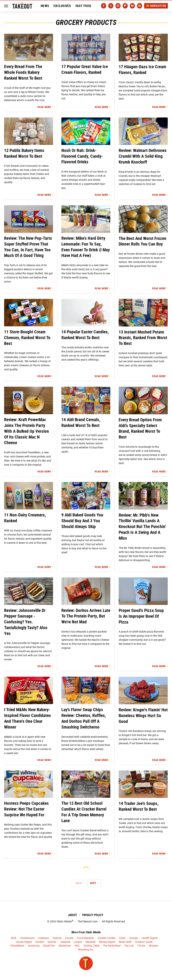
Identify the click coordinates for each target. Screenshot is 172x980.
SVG (77, 946)
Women (154, 946)
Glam (122, 938)
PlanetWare (17, 946)
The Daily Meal (112, 946)
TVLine (141, 946)
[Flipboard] (125, 6)
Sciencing (34, 946)
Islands (52, 942)
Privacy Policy (93, 915)
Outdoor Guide (144, 942)
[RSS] (140, 6)
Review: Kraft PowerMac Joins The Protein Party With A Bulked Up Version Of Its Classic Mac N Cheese (27, 431)
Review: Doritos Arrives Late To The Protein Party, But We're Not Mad (86, 616)
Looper (78, 942)
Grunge (134, 938)
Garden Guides (107, 938)
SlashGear (65, 946)
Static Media (64, 921)
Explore (57, 938)
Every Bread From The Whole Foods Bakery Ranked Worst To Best (23, 72)
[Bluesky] (132, 6)
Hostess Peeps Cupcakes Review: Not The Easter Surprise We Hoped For (26, 809)
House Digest (24, 942)
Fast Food (83, 6)
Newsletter (156, 6)
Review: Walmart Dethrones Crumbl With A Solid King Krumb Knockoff (143, 156)
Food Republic (86, 938)
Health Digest (150, 938)
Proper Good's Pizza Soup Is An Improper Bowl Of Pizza (141, 616)
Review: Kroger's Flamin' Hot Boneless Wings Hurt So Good (143, 716)
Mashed (91, 942)
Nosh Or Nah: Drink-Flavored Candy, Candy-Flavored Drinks (82, 156)
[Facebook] (104, 6)
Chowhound (27, 938)
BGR (14, 938)
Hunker (40, 942)
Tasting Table (91, 946)
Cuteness (44, 938)
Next (93, 883)
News (45, 6)
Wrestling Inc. (86, 950)
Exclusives (62, 6)
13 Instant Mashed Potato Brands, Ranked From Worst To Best (143, 338)
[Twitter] (111, 6)
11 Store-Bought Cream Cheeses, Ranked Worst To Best (27, 338)
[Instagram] (118, 6)
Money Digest (107, 942)
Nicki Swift (125, 942)
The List (129, 946)
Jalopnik (65, 942)
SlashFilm (49, 946)
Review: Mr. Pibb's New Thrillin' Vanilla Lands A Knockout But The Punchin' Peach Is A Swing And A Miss (142, 527)
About (73, 915)
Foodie (69, 938)
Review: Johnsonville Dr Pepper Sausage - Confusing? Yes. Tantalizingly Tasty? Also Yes (26, 622)
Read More (44, 107)
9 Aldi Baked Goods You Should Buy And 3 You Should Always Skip (82, 521)
